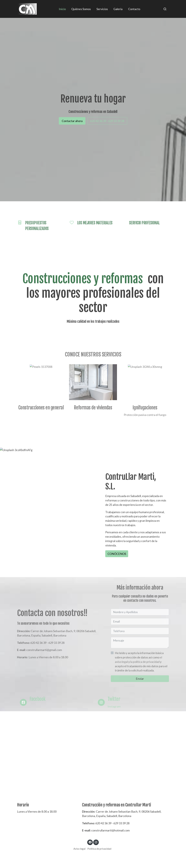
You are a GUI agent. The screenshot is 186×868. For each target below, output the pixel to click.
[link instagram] (96, 842)
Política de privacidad (99, 849)
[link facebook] (90, 842)
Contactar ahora (72, 121)
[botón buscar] (165, 9)
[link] (28, 9)
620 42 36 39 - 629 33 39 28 (107, 121)
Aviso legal (79, 849)
